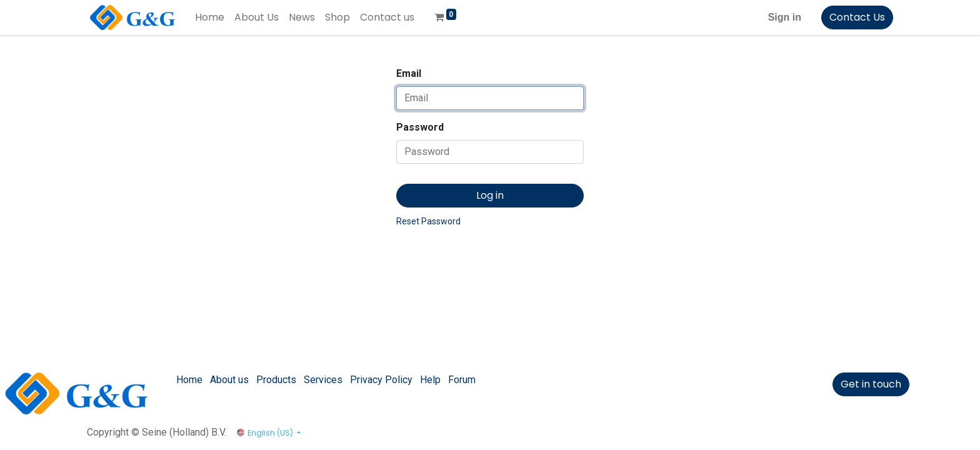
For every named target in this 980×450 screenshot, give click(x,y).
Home (189, 380)
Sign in (785, 17)
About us (229, 380)
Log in (490, 195)
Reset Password (428, 221)
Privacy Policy (381, 380)
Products (276, 380)
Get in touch (871, 384)
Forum (462, 380)
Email (409, 73)
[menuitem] (210, 17)
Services (323, 380)
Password (420, 127)
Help (430, 380)
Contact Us (857, 17)
